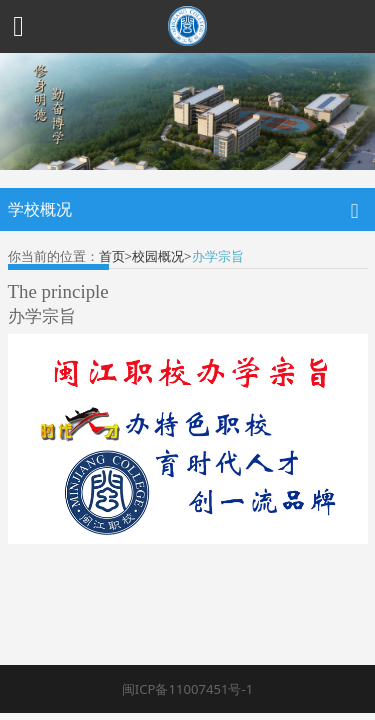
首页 (112, 256)
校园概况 (158, 256)
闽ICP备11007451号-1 (187, 689)
